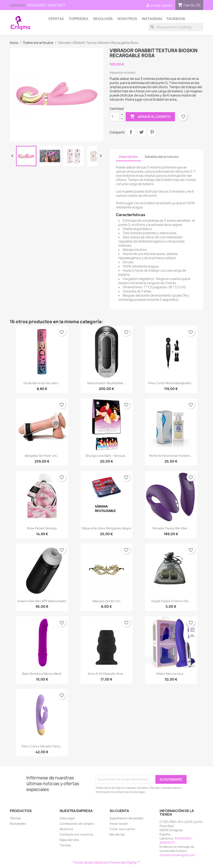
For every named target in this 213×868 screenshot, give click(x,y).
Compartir (131, 132)
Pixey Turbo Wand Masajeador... (171, 383)
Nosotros (127, 19)
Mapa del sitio (69, 840)
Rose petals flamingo (42, 528)
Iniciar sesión (119, 824)
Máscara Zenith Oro (106, 601)
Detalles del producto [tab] (162, 157)
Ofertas (56, 19)
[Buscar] (176, 27)
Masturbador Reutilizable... (106, 383)
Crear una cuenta (122, 829)
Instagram (152, 19)
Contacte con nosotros (77, 834)
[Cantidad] (115, 117)
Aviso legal (67, 818)
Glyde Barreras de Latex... (42, 383)
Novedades (18, 824)
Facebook (176, 19)
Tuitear (141, 132)
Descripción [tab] (128, 157)
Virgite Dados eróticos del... (171, 601)
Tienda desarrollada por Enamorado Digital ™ (106, 862)
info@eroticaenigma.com (177, 855)
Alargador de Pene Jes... (42, 456)
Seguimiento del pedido (126, 818)
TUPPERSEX (79, 19)
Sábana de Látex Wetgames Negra (106, 528)
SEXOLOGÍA (103, 19)
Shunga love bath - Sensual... (106, 456)
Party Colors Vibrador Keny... (42, 746)
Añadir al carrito (150, 117)
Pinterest (152, 132)
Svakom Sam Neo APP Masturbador (42, 601)
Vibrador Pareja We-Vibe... (171, 528)
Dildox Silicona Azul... (171, 674)
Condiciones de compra (77, 824)
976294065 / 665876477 (46, 5)
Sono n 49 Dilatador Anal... (106, 674)
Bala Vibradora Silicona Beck (42, 674)
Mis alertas (117, 834)
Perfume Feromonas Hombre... (171, 456)
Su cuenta (119, 811)
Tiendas (65, 845)
